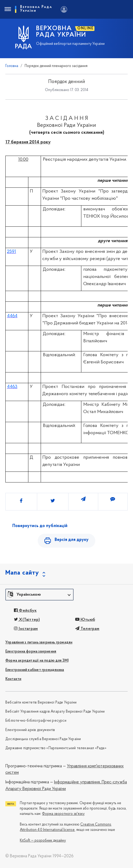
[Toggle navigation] (7, 9)
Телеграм (87, 629)
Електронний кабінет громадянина (35, 670)
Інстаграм (26, 629)
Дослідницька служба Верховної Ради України (43, 739)
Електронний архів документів (30, 730)
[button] (39, 595)
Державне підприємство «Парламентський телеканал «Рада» (56, 748)
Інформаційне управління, (77, 782)
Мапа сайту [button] (22, 573)
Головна (12, 66)
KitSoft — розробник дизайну (43, 841)
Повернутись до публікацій (40, 526)
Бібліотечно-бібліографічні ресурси (36, 721)
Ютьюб (85, 620)
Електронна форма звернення (31, 652)
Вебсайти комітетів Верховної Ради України (41, 703)
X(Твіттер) (27, 620)
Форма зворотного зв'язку (63, 814)
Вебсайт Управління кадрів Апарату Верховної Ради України (55, 712)
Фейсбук (25, 611)
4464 (12, 316)
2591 (12, 252)
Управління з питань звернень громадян (39, 643)
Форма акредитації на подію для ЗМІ (37, 661)
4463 (12, 387)
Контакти (13, 679)
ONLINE (85, 28)
